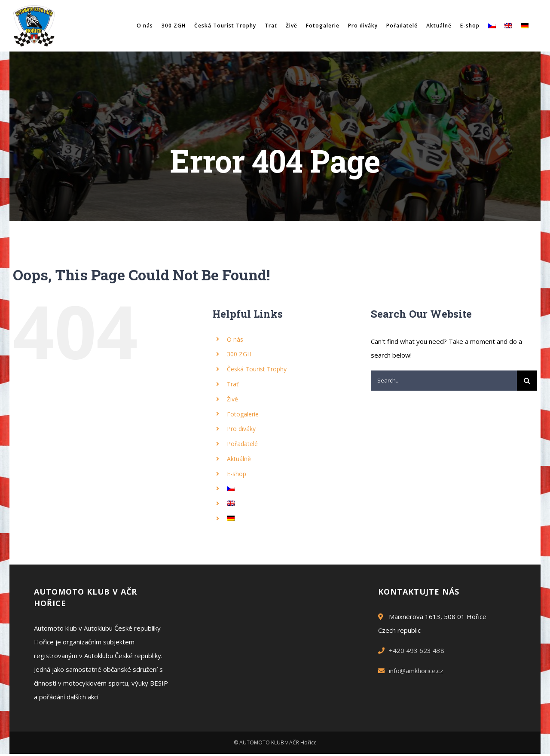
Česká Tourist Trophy (257, 369)
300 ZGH (239, 354)
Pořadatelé (242, 444)
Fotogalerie (243, 414)
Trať (233, 384)
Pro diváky (241, 429)
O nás (235, 339)
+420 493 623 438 (417, 650)
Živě (232, 399)
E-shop (237, 474)
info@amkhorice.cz (416, 671)
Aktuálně (239, 459)
